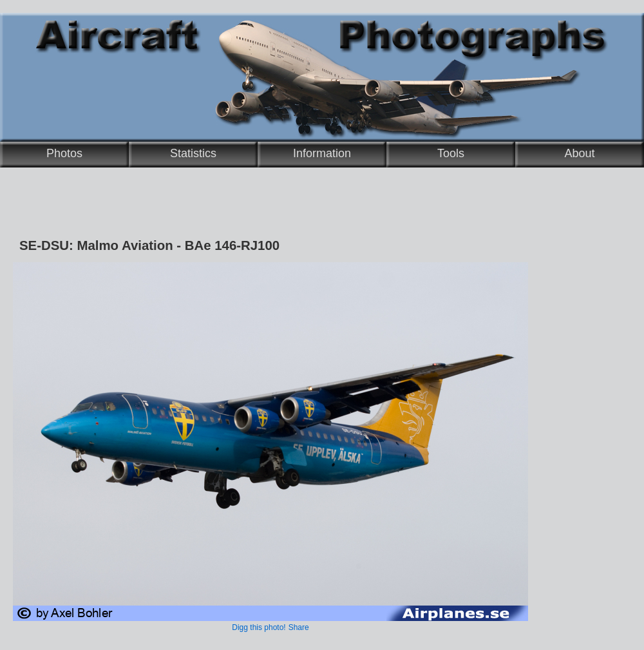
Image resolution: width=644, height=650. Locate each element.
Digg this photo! (259, 627)
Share (299, 627)
